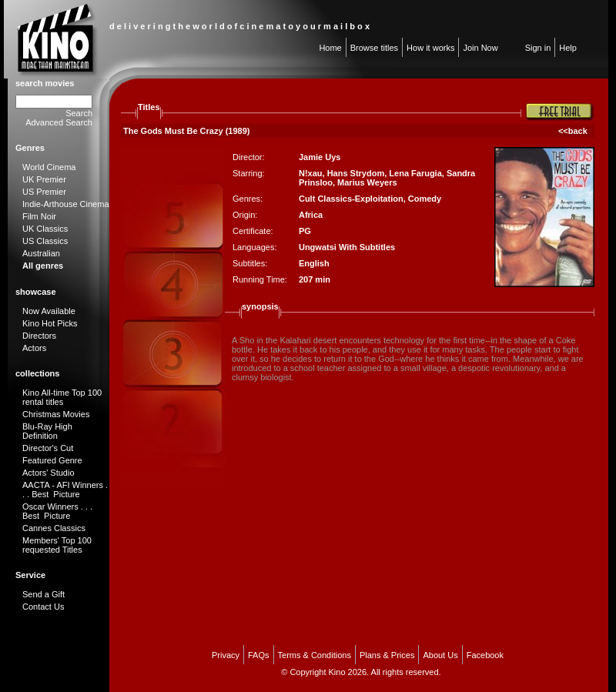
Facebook (485, 655)
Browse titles (374, 48)
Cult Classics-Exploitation (351, 199)
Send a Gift (44, 594)
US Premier (44, 192)
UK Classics (45, 229)
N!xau (311, 173)
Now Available (49, 311)
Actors (34, 348)
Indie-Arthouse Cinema (66, 204)
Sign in (538, 48)
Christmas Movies (56, 414)
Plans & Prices (387, 655)
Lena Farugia (415, 173)
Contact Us (43, 607)
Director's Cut (48, 448)
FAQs (259, 655)
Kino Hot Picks (50, 323)
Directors (39, 336)
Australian (41, 253)
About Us (440, 655)
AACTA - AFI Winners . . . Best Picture (65, 490)
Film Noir (39, 216)
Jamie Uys (320, 157)
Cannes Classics (54, 528)
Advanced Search (59, 122)
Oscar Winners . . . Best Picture (57, 511)
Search (79, 113)
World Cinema (49, 167)
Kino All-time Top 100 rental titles (62, 397)
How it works (430, 48)
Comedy (425, 199)
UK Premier (44, 179)
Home (330, 48)
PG (305, 231)
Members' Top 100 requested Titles (57, 545)
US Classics (45, 241)
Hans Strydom (356, 173)
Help (568, 48)
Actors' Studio (49, 473)
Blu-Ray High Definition (47, 431)
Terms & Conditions (315, 655)
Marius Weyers (367, 182)
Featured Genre (52, 460)
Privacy (226, 655)
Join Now (480, 48)
